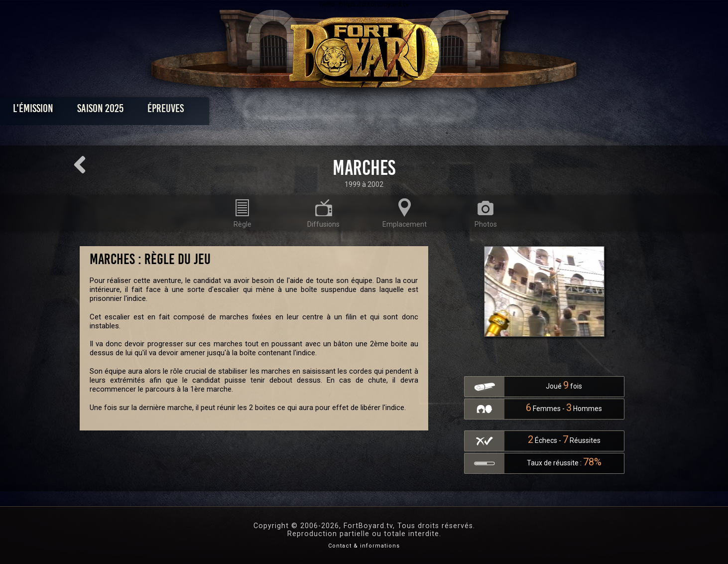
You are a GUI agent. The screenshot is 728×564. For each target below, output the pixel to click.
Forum (487, 111)
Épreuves (274, 111)
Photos (329, 111)
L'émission (141, 111)
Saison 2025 (208, 111)
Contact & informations (364, 546)
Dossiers (433, 111)
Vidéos (380, 111)
